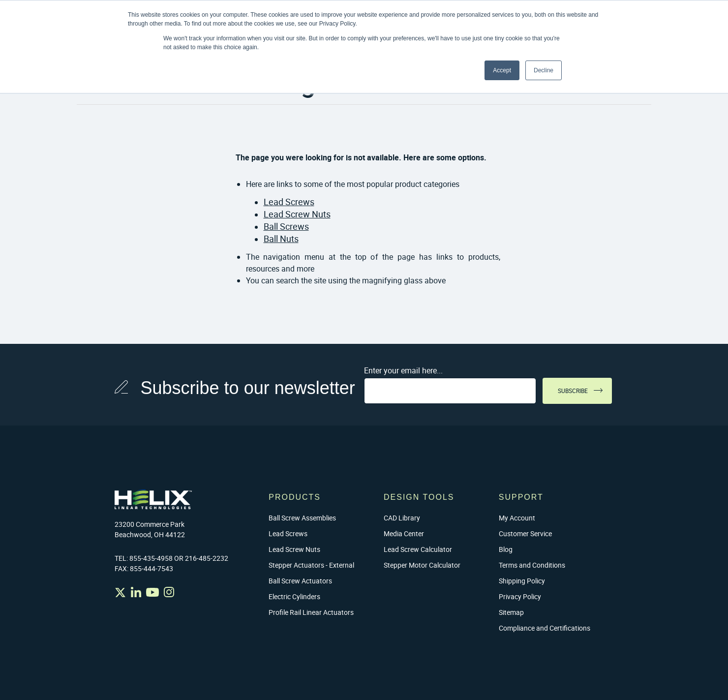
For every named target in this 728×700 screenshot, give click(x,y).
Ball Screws (286, 226)
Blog (506, 549)
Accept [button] (502, 70)
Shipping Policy (522, 581)
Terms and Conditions (532, 565)
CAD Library (402, 518)
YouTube (152, 592)
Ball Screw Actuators (300, 581)
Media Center (404, 533)
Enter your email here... (403, 370)
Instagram (169, 592)
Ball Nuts (281, 239)
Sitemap (511, 612)
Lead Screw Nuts (297, 214)
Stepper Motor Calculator (422, 565)
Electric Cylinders (294, 596)
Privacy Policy (520, 596)
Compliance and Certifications (545, 628)
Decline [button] (544, 70)
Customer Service (525, 533)
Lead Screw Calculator (418, 549)
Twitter (120, 593)
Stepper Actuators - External (311, 565)
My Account (517, 518)
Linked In (136, 592)
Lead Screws (289, 202)
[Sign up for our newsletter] (450, 391)
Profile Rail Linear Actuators (311, 612)
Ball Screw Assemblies (302, 518)
